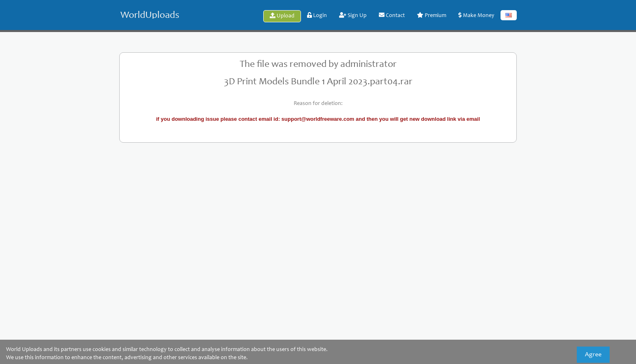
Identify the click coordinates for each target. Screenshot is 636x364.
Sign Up (353, 15)
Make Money (476, 15)
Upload (282, 16)
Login (317, 15)
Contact (392, 15)
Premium (432, 15)
